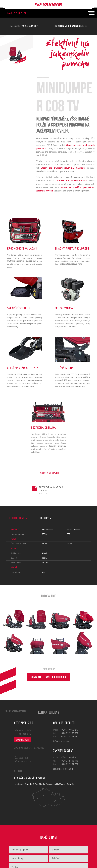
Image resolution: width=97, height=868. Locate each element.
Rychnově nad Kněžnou (55, 784)
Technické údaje (18, 518)
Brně (32, 784)
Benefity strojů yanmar (71, 26)
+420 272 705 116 (69, 761)
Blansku (42, 784)
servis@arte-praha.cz (63, 769)
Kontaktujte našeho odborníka (49, 678)
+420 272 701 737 (69, 737)
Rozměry (46, 518)
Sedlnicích (71, 784)
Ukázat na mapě (23, 740)
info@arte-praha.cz (62, 741)
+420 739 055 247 (15, 13)
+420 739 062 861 (69, 758)
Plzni (37, 784)
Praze (27, 784)
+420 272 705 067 (69, 733)
